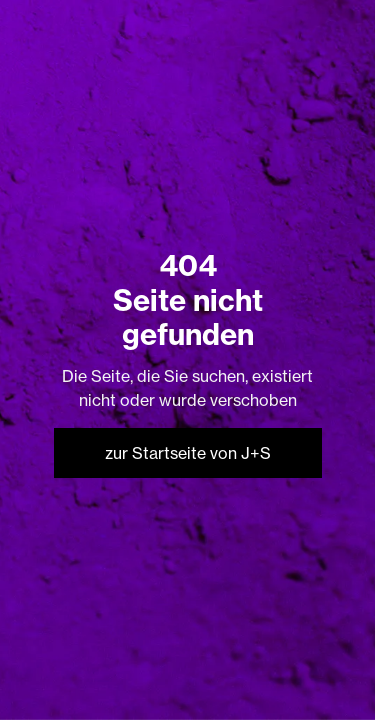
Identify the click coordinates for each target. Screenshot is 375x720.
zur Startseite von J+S (188, 453)
